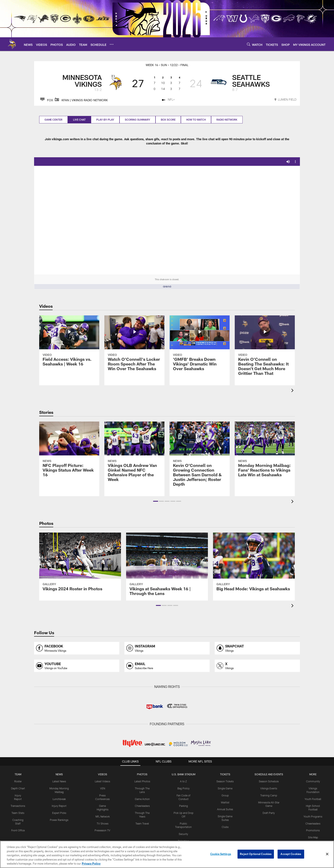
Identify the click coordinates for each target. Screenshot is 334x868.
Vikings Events (269, 788)
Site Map (313, 837)
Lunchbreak (59, 799)
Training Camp (269, 795)
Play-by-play (105, 120)
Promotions (313, 830)
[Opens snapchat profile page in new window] (257, 648)
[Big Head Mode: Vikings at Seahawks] (254, 564)
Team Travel (142, 823)
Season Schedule (269, 781)
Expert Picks (59, 813)
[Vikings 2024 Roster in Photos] (80, 564)
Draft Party (269, 813)
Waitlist (225, 802)
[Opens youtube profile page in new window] (77, 666)
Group (225, 795)
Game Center (53, 120)
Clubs (225, 827)
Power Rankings (59, 820)
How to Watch (196, 120)
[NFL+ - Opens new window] (168, 100)
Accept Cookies (291, 854)
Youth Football (313, 799)
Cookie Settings (221, 854)
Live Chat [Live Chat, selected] (79, 120)
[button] (156, 501)
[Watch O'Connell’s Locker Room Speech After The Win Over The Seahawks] (134, 346)
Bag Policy (184, 788)
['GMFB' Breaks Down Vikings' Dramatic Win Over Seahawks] (200, 346)
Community (313, 781)
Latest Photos (142, 781)
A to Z (183, 781)
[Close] (327, 854)
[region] (167, 854)
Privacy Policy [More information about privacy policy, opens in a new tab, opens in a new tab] (91, 864)
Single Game (225, 788)
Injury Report (59, 806)
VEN (103, 788)
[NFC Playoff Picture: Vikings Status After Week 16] (69, 452)
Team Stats (18, 813)
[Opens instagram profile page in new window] (167, 648)
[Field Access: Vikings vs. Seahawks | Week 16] (69, 343)
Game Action (142, 799)
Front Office (18, 830)
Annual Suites (225, 809)
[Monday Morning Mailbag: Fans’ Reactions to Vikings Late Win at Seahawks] (265, 452)
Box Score (168, 120)
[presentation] (293, 391)
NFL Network (103, 816)
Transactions (18, 806)
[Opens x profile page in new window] (257, 666)
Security (183, 834)
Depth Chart (18, 788)
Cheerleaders (142, 806)
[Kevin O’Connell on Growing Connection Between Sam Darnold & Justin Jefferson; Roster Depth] (200, 456)
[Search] (249, 44)
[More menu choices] (112, 44)
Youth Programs (313, 816)
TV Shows (103, 823)
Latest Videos (102, 781)
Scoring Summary (137, 120)
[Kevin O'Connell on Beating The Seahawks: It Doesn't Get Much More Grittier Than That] (265, 348)
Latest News (59, 781)
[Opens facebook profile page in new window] (77, 648)
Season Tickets (225, 781)
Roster (18, 781)
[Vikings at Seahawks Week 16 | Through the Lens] (167, 567)
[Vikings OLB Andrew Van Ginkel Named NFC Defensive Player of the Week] (134, 454)
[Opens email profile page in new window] (167, 666)
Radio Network (227, 120)
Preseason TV (102, 830)
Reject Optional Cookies (256, 854)
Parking (184, 806)
